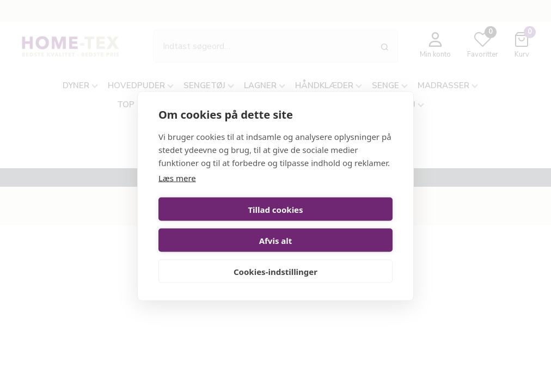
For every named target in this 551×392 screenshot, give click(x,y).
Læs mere (177, 193)
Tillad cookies (215, 225)
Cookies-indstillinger (275, 256)
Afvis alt (336, 225)
